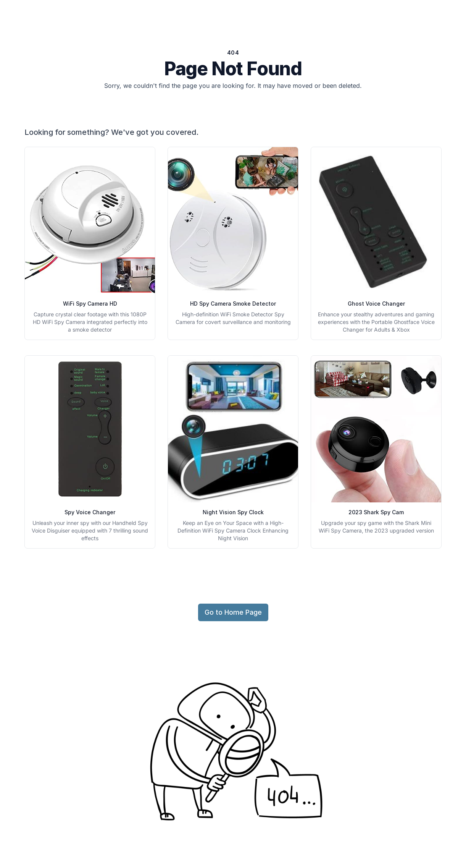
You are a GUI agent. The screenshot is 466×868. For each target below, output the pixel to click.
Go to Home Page (233, 612)
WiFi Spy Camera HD (90, 304)
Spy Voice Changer (90, 512)
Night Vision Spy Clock (233, 512)
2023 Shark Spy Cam (376, 512)
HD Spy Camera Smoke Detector (233, 304)
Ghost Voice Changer (376, 304)
